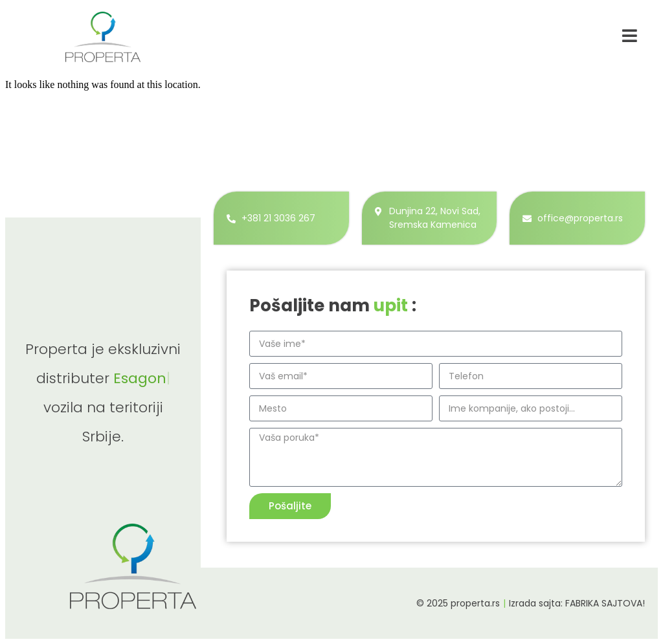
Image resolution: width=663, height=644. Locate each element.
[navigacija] (630, 36)
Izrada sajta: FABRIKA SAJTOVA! (577, 603)
